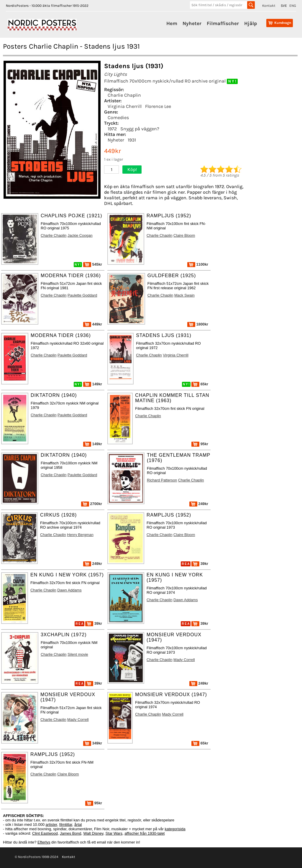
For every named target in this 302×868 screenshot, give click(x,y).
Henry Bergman (80, 535)
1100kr (198, 264)
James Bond (70, 833)
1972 (112, 129)
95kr (200, 444)
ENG (293, 6)
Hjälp (251, 23)
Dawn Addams (69, 590)
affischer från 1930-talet (145, 833)
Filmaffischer (223, 23)
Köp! (132, 169)
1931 (132, 140)
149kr (93, 384)
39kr (200, 564)
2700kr (92, 504)
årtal (78, 825)
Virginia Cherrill (125, 106)
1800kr (198, 324)
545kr (93, 264)
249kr (199, 504)
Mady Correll (184, 660)
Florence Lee (158, 106)
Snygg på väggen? (140, 129)
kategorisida (175, 829)
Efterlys (44, 842)
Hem (172, 23)
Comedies (118, 117)
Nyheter (192, 23)
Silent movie (78, 654)
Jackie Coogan (80, 235)
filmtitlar (66, 825)
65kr (200, 384)
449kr (93, 324)
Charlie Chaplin (124, 95)
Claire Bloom (184, 235)
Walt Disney (93, 833)
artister (51, 825)
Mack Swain (184, 295)
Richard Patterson (162, 480)
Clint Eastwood (45, 833)
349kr (93, 743)
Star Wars (114, 833)
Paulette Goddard (82, 295)
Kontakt (269, 6)
